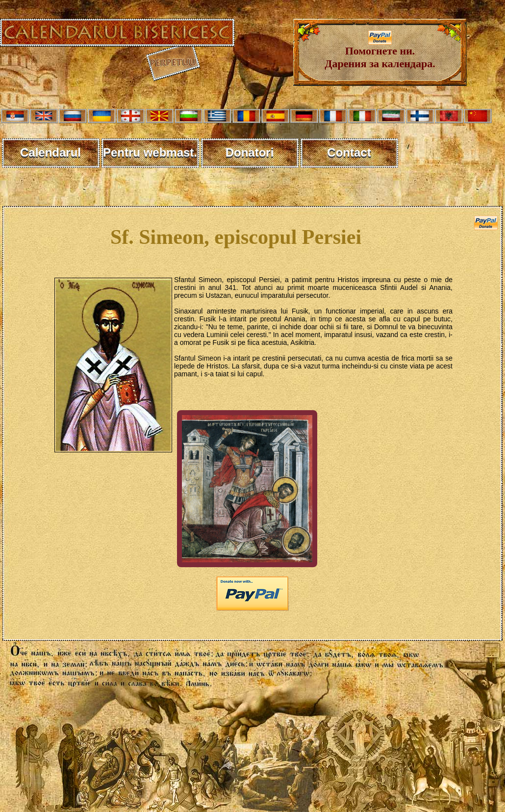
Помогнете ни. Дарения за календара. (380, 52)
